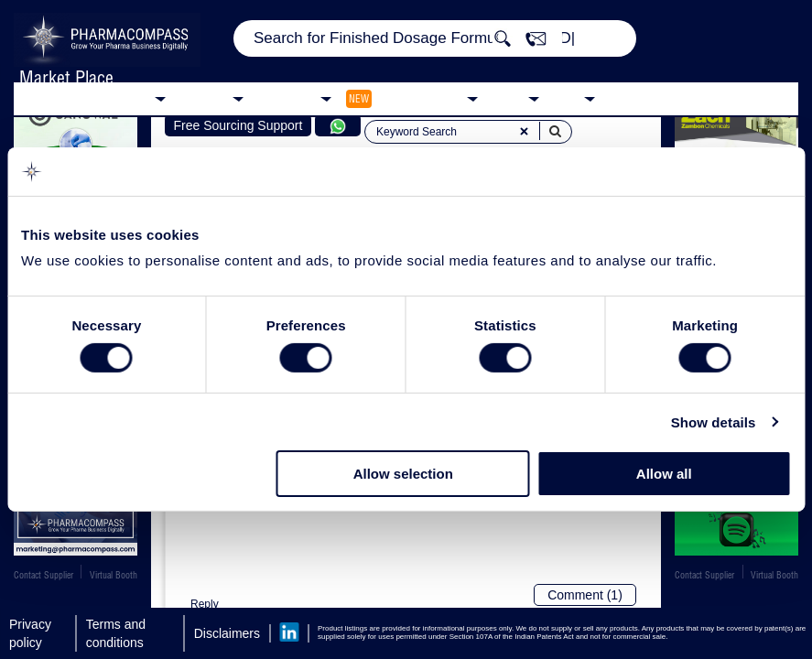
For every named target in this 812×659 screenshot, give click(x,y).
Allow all (664, 474)
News (508, 97)
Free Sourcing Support (238, 125)
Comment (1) (585, 595)
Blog (566, 97)
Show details (714, 422)
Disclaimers (227, 633)
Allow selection (403, 474)
